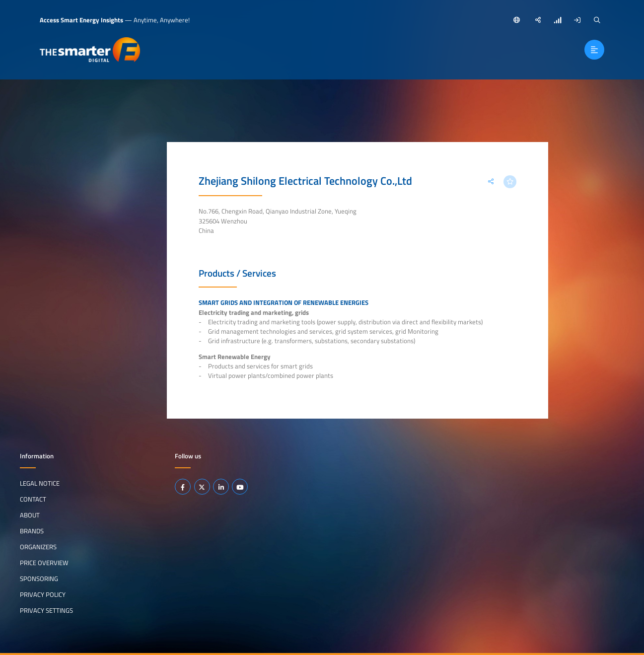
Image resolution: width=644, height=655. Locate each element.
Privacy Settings (46, 610)
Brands (32, 531)
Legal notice (40, 483)
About (30, 515)
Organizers (38, 547)
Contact (33, 499)
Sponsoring (39, 579)
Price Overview (44, 563)
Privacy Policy (43, 594)
